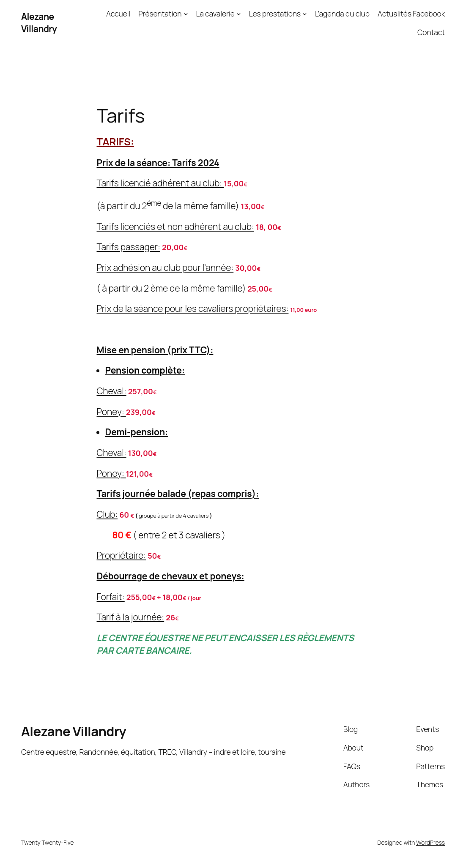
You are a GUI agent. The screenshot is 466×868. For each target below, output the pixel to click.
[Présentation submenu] (186, 14)
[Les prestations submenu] (305, 14)
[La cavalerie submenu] (239, 14)
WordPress (430, 842)
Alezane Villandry (39, 23)
